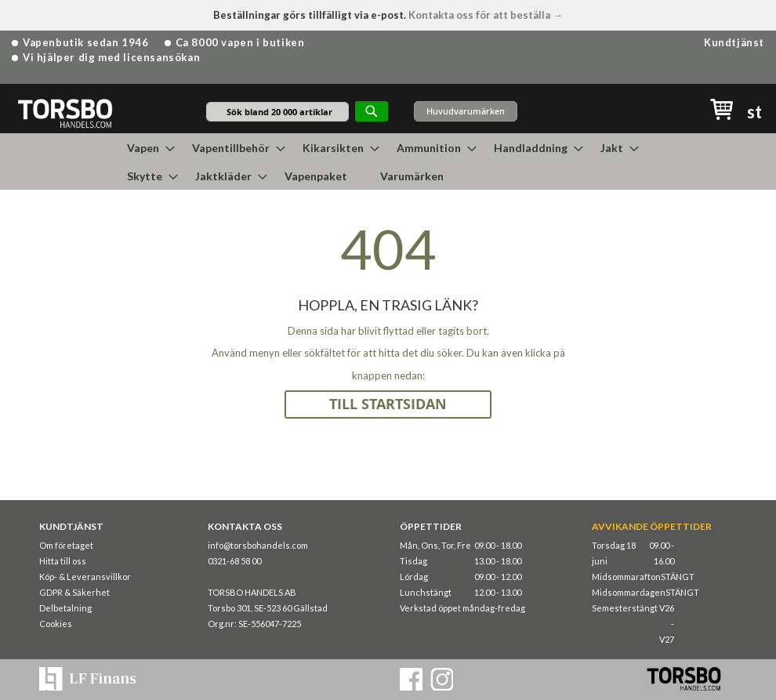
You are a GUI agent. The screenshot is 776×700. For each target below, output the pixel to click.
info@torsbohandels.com (258, 545)
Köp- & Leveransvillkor (85, 577)
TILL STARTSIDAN (388, 404)
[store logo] (65, 112)
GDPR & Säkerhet (74, 592)
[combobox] (277, 112)
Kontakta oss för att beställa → (486, 15)
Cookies (56, 624)
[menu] (388, 161)
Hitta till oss (63, 561)
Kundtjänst (734, 42)
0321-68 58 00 (234, 561)
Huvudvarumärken (466, 111)
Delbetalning (65, 608)
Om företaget (66, 545)
